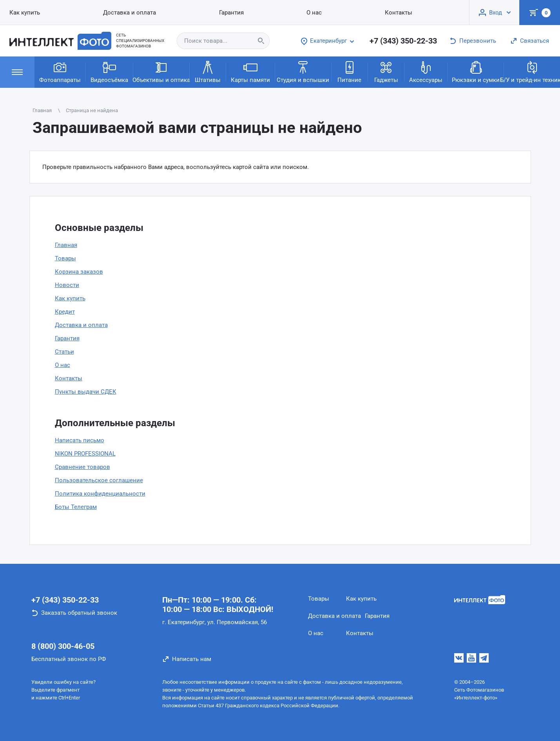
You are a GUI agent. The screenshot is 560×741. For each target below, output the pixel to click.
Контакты (69, 378)
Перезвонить (478, 41)
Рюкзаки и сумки (476, 72)
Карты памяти (250, 72)
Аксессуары (426, 72)
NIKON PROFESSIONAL (85, 454)
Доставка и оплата (81, 325)
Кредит (65, 312)
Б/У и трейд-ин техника (532, 72)
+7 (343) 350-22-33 (403, 41)
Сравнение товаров (82, 467)
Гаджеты (386, 72)
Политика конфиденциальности (100, 494)
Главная (66, 245)
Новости (67, 285)
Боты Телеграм (76, 507)
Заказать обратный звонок (79, 613)
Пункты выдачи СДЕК (86, 392)
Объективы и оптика (161, 72)
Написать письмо (80, 440)
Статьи (64, 352)
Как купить (70, 298)
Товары (65, 258)
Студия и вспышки (303, 72)
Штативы (208, 72)
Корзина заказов (79, 272)
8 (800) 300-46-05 (63, 646)
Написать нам (192, 659)
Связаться (535, 41)
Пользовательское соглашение (99, 480)
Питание (349, 72)
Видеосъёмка (109, 72)
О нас (63, 365)
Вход (496, 13)
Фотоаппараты (60, 72)
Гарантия (67, 338)
